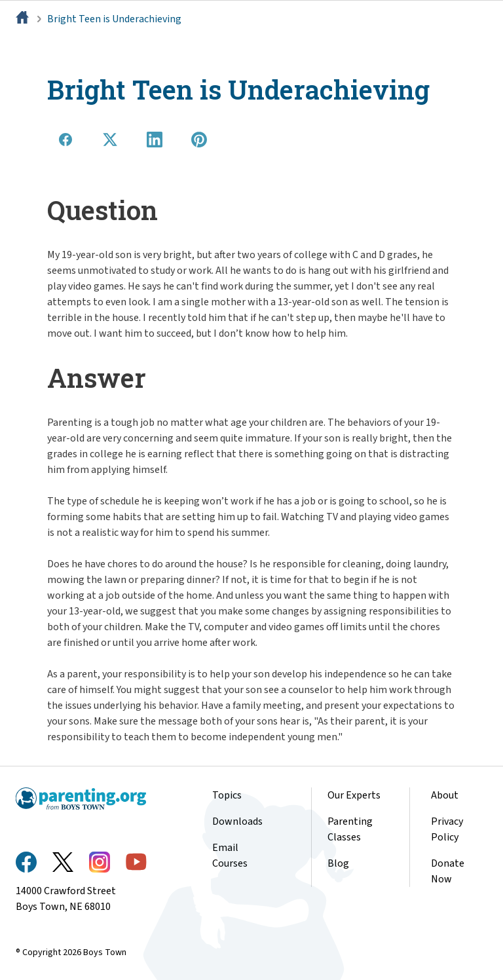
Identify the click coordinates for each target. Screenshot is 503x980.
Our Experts (354, 795)
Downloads (237, 821)
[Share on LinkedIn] (155, 140)
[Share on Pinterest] (199, 140)
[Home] (24, 19)
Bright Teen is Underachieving (114, 19)
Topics (227, 795)
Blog (338, 863)
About (445, 795)
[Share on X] (110, 140)
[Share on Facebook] (65, 140)
